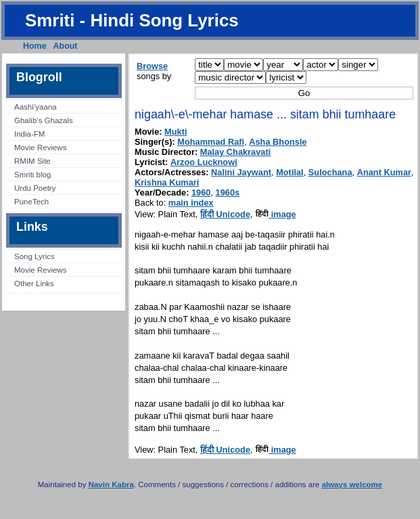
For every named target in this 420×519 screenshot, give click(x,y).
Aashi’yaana (36, 107)
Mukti (176, 132)
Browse (152, 66)
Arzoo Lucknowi (204, 162)
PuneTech (31, 202)
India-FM (29, 134)
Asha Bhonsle (278, 142)
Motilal (290, 172)
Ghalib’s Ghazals (44, 120)
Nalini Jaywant (241, 172)
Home (35, 46)
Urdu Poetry (35, 188)
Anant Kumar (384, 172)
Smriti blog (32, 175)
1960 (201, 193)
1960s (228, 193)
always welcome (352, 484)
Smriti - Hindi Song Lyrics (132, 20)
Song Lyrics (34, 256)
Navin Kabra (111, 484)
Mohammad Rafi (211, 142)
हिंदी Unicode (225, 214)
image (276, 214)
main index (191, 203)
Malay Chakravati (236, 152)
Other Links (34, 284)
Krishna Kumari (167, 182)
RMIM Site (32, 161)
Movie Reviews (40, 148)
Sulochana (330, 172)
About (66, 46)
